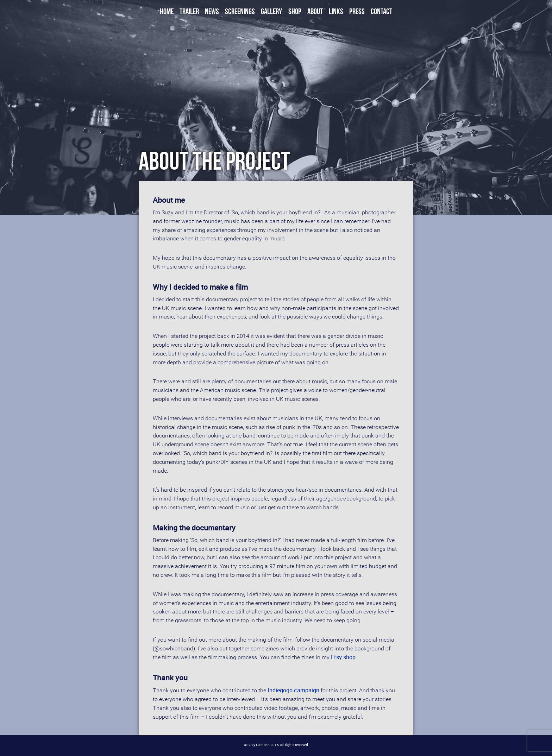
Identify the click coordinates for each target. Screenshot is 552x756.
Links (336, 11)
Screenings (240, 11)
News (212, 11)
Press (357, 11)
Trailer (189, 11)
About (315, 11)
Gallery (271, 11)
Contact (381, 11)
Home (167, 11)
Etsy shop (343, 657)
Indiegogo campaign (293, 690)
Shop (295, 11)
